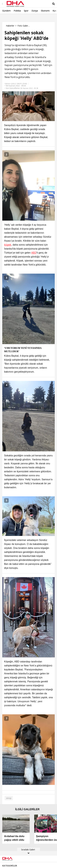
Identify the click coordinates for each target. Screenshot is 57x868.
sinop (9, 798)
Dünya (35, 11)
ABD (26, 69)
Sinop (8, 45)
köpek (22, 73)
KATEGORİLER (10, 866)
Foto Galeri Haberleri (24, 26)
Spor (26, 11)
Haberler (10, 26)
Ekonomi (45, 11)
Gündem (6, 11)
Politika (17, 11)
